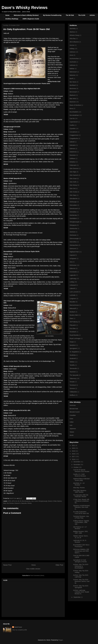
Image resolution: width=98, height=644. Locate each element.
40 (18, 501)
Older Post (59, 565)
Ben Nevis (73, 82)
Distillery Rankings (12, 19)
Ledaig (72, 282)
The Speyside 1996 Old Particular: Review (81, 496)
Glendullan (73, 212)
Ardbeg (72, 49)
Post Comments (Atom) (37, 575)
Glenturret (73, 249)
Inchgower (73, 258)
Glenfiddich (73, 218)
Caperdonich (74, 122)
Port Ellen (73, 329)
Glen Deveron (74, 168)
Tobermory (73, 378)
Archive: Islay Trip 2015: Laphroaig (81, 576)
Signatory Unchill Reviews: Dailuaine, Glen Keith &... (82, 507)
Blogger (61, 640)
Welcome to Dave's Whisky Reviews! (26, 15)
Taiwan (72, 432)
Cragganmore (74, 135)
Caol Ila (72, 118)
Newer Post (7, 565)
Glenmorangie (74, 238)
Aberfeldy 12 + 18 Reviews (79, 484)
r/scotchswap (52, 75)
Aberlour (72, 32)
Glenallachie (74, 199)
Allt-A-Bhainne (74, 42)
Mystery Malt (74, 315)
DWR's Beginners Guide (31, 19)
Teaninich (73, 372)
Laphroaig (73, 279)
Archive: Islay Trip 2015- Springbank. (81, 587)
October (76, 467)
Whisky (30, 503)
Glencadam (73, 205)
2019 (74, 451)
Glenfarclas (73, 215)
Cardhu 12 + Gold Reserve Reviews (80, 475)
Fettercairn (73, 165)
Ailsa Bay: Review (79, 488)
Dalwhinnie (73, 152)
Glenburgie (73, 202)
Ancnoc (72, 45)
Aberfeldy (73, 29)
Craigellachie (74, 138)
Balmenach (73, 72)
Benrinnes (73, 89)
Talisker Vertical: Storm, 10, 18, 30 (81, 537)
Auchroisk (73, 62)
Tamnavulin (73, 368)
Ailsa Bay (73, 39)
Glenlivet (72, 232)
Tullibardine (73, 392)
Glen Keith (73, 182)
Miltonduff (73, 308)
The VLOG (82, 15)
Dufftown (72, 159)
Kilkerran (72, 268)
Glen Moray (73, 185)
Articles (92, 15)
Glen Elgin (73, 172)
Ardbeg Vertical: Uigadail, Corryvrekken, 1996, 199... (81, 522)
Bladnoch (73, 95)
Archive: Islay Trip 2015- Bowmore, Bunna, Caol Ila (81, 581)
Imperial (72, 255)
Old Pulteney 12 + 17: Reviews (80, 528)
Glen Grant (35, 501)
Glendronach (74, 209)
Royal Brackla (74, 335)
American (73, 405)
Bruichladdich (74, 112)
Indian (72, 422)
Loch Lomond (74, 292)
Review (11, 503)
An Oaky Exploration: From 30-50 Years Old (81, 513)
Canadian (73, 415)
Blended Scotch (75, 412)
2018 (74, 454)
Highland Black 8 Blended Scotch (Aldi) (81, 480)
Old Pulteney (74, 322)
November (77, 465)
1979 (13, 501)
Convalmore (73, 132)
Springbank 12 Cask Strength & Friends (80, 561)
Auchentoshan (74, 59)
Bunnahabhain (26, 501)
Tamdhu (72, 365)
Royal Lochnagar (75, 338)
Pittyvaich (73, 325)
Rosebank (73, 332)
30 (16, 501)
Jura (71, 262)
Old (8, 503)
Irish (71, 425)
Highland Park (74, 252)
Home (7, 15)
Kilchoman (73, 265)
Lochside (72, 295)
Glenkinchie (73, 229)
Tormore (72, 388)
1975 (9, 501)
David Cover (18, 627)
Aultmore (72, 65)
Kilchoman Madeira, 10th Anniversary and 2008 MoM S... (81, 551)
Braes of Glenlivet (75, 105)
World (71, 435)
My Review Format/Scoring (52, 15)
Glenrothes (73, 242)
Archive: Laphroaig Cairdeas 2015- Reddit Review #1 (81, 592)
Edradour (73, 162)
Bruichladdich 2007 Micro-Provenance (81, 546)
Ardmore (72, 52)
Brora (71, 109)
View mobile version (33, 569)
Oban (71, 318)
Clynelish (73, 129)
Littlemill (72, 288)
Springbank (73, 348)
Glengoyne (73, 225)
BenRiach (73, 85)
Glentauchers (74, 245)
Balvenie (72, 75)
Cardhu (72, 125)
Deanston (73, 155)
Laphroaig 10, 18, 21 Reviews (80, 541)
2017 (74, 457)
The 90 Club (70, 15)
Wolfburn (72, 395)
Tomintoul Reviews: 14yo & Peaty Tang (81, 517)
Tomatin (72, 382)
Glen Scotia (73, 192)
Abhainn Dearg (74, 35)
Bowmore (73, 102)
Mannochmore (74, 305)
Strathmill (73, 358)
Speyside (24, 503)
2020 (74, 448)
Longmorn (73, 299)
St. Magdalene (74, 352)
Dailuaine (73, 145)
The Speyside (74, 375)
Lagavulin (73, 275)
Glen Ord (73, 188)
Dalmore (72, 149)
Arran (71, 55)
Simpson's (17, 503)
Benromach (73, 92)
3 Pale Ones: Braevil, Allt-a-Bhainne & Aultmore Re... (81, 501)
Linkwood (73, 285)
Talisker (72, 362)
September (77, 597)
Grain (71, 419)
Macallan (72, 302)
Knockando (73, 272)
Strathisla (73, 355)
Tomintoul (73, 385)
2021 (74, 445)
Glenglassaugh (43, 501)
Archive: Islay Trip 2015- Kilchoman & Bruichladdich (81, 566)
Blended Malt (74, 409)
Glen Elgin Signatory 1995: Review (80, 491)
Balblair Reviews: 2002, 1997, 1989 (81, 532)
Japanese (73, 429)
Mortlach (72, 312)
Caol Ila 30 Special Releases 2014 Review (81, 471)
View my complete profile (20, 630)
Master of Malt (52, 501)
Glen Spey (73, 195)
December (77, 462)
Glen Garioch (74, 175)
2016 (74, 459)
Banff (71, 79)
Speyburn (73, 345)
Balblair (72, 69)
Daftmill (72, 142)
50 (20, 501)
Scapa (72, 342)
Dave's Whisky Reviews (25, 8)
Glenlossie (73, 235)
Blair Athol (73, 99)
